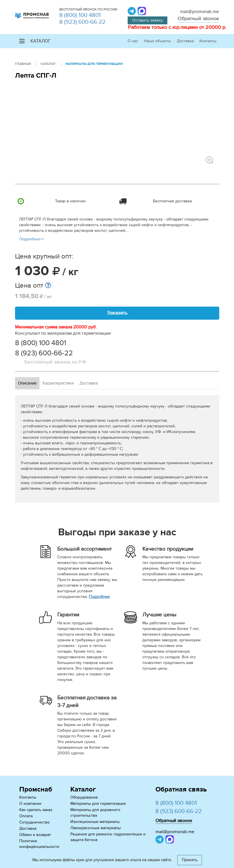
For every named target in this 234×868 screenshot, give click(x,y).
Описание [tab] (27, 383)
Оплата (26, 816)
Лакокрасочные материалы (96, 828)
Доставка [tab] (89, 383)
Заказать (117, 313)
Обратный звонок (198, 19)
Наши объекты (157, 41)
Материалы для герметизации (98, 804)
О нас (133, 41)
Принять (190, 860)
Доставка (185, 41)
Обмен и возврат (35, 835)
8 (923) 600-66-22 (82, 22)
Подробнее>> (31, 239)
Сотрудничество (34, 822)
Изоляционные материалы (95, 822)
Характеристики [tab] (58, 383)
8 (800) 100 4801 (80, 15)
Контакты (208, 41)
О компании (30, 804)
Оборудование (84, 797)
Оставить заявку (147, 20)
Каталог (35, 41)
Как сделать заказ (36, 810)
